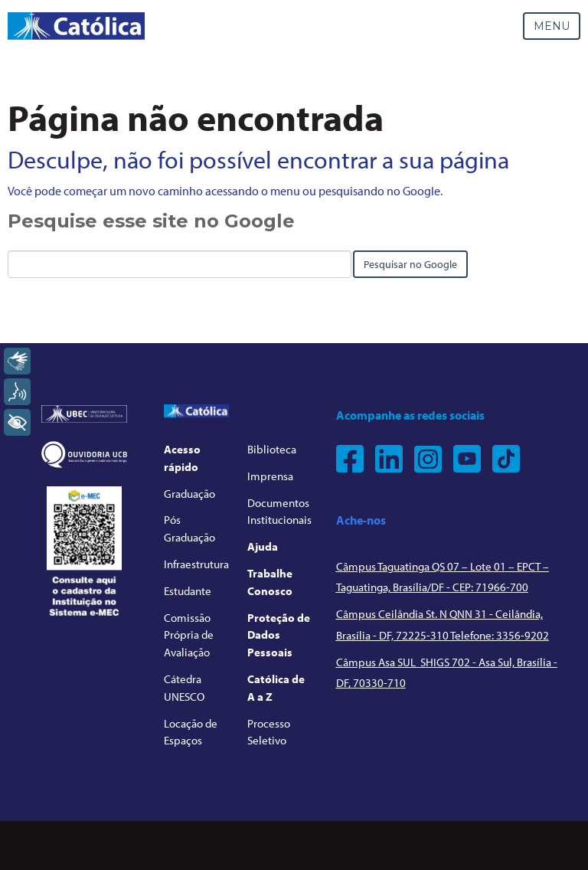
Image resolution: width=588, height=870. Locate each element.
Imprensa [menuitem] (270, 476)
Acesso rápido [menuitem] (182, 458)
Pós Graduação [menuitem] (189, 528)
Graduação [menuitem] (189, 494)
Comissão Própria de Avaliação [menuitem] (189, 635)
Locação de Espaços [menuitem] (191, 732)
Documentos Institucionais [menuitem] (279, 512)
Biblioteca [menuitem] (272, 449)
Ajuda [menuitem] (263, 546)
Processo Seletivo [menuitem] (269, 732)
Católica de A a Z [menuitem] (276, 688)
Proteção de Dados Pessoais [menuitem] (279, 635)
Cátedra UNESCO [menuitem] (184, 688)
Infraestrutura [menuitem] (196, 564)
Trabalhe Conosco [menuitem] (270, 582)
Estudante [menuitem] (188, 591)
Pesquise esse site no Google (151, 221)
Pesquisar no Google (410, 264)
